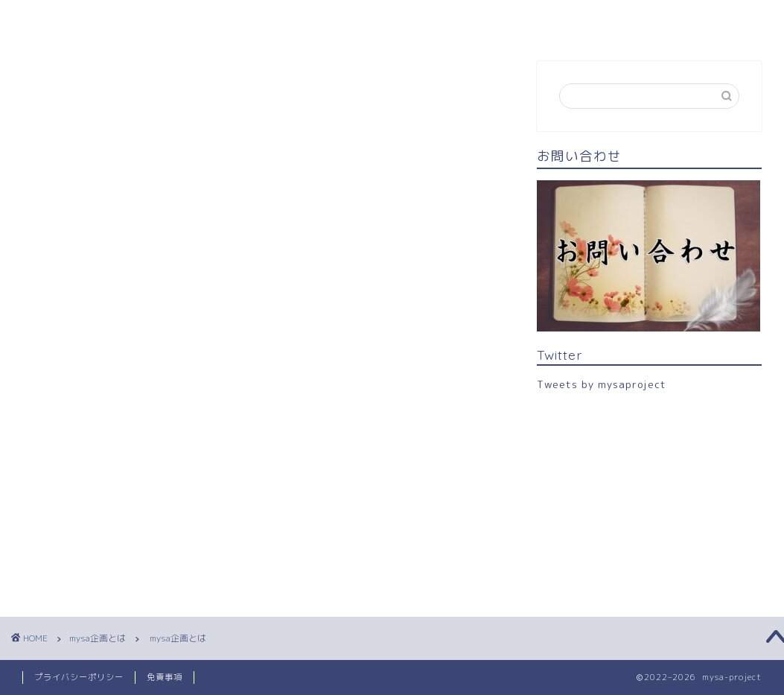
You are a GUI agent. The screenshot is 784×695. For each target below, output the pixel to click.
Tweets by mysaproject (602, 384)
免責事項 (165, 677)
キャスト (241, 20)
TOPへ (51, 20)
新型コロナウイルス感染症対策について (558, 20)
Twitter (402, 20)
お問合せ (323, 20)
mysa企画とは (144, 20)
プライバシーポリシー (79, 677)
